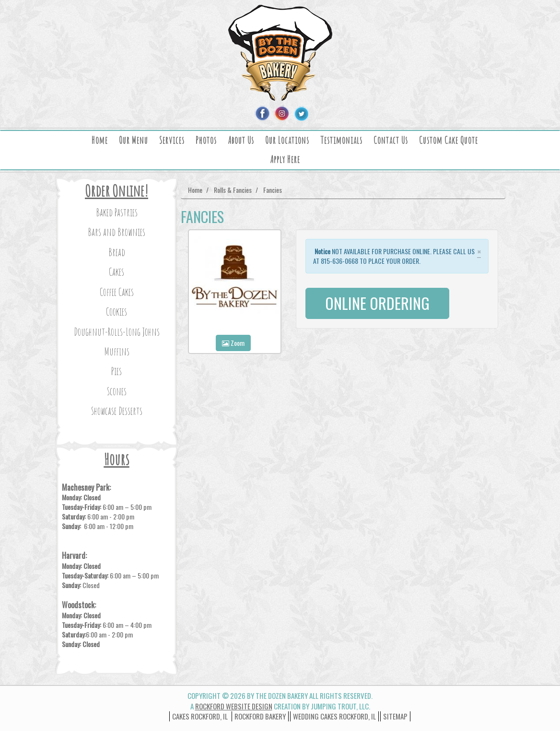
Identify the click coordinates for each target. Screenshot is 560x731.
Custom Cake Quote (449, 140)
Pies (117, 371)
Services (172, 140)
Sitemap (395, 716)
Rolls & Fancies (233, 190)
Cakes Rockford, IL (200, 716)
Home (100, 140)
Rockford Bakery (260, 716)
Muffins (117, 351)
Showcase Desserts (117, 411)
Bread (117, 252)
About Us (241, 140)
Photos (206, 140)
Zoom (233, 343)
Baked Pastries (117, 212)
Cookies (117, 312)
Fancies (273, 190)
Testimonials (341, 140)
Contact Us (391, 140)
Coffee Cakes (117, 292)
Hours (117, 459)
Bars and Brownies (117, 232)
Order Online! (117, 191)
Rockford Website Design (234, 706)
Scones (117, 391)
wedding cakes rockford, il (334, 716)
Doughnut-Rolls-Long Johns (117, 332)
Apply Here (285, 159)
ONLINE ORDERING (377, 303)
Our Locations (287, 140)
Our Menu (134, 140)
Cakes (117, 272)
